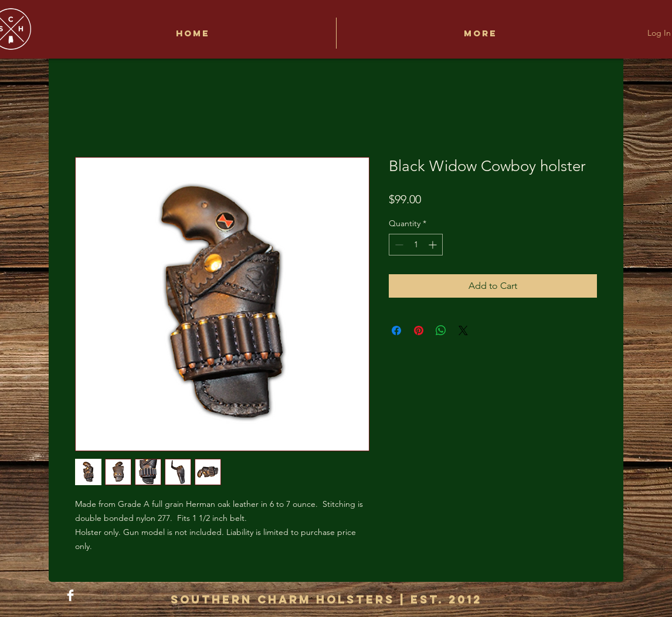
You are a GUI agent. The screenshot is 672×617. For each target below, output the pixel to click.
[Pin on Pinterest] (419, 330)
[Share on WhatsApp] (441, 330)
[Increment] (434, 245)
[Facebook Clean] (70, 595)
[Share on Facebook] (396, 330)
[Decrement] (398, 245)
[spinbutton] (416, 245)
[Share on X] (463, 330)
